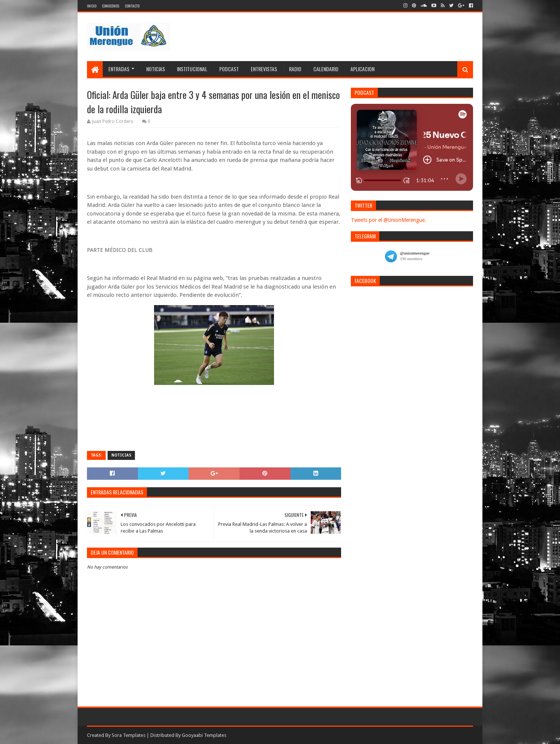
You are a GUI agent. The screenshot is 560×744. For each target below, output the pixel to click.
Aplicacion (362, 69)
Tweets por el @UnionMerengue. (389, 220)
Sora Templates (129, 735)
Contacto (132, 6)
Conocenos (111, 6)
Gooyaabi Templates (204, 735)
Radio (295, 69)
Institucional (192, 69)
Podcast (229, 69)
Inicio (92, 6)
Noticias (156, 69)
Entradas (119, 69)
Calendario (326, 69)
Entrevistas (264, 69)
